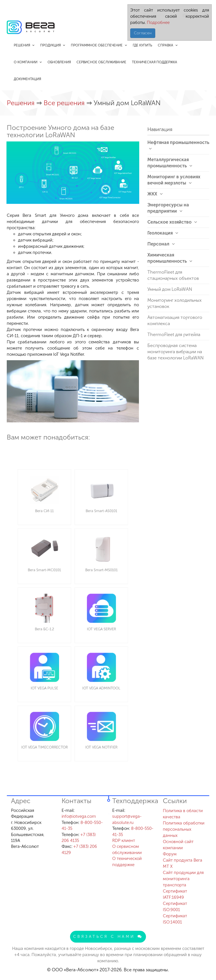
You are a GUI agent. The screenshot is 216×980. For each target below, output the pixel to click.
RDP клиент (124, 841)
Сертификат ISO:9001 (175, 907)
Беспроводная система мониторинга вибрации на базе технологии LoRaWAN (175, 352)
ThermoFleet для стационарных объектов (173, 275)
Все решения (65, 103)
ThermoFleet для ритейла (174, 334)
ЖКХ (155, 194)
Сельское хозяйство (172, 222)
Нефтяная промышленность (178, 145)
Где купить (142, 45)
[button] (134, 147)
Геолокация (163, 233)
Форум (170, 854)
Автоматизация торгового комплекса (175, 320)
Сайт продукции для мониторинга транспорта (183, 879)
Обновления (59, 62)
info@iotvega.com (79, 816)
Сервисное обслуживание (101, 62)
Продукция (53, 45)
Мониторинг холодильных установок (175, 303)
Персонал (161, 244)
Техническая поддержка (155, 62)
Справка (168, 45)
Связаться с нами (108, 937)
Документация (27, 79)
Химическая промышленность (170, 258)
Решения (24, 45)
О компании (28, 62)
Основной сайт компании (178, 845)
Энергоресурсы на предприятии (168, 208)
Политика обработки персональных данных (184, 829)
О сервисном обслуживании (127, 849)
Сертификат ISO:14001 (175, 919)
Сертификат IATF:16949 (175, 894)
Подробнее (158, 22)
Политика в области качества (183, 814)
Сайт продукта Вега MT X (183, 863)
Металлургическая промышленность (170, 163)
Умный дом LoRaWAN (170, 289)
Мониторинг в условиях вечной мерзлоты (174, 180)
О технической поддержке (127, 861)
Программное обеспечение (99, 45)
